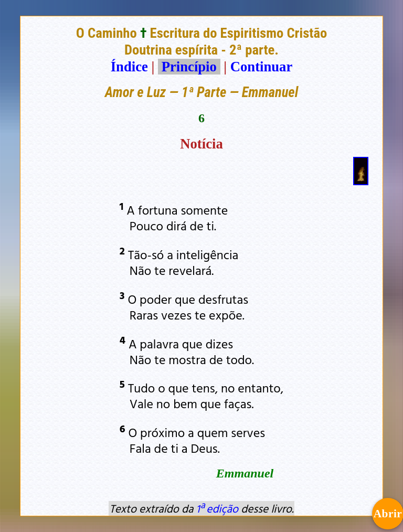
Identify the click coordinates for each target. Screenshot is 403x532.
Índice (129, 67)
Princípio (189, 67)
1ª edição (217, 508)
